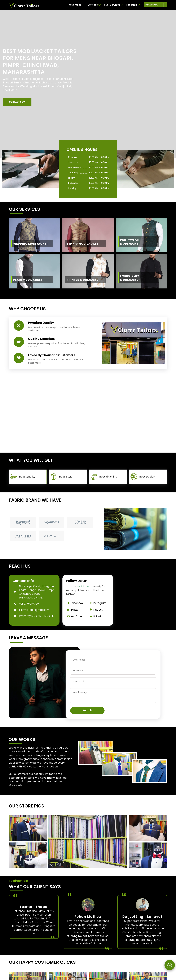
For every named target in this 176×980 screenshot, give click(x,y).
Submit (87, 710)
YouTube (74, 617)
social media (85, 587)
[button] (17, 102)
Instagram (97, 603)
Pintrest (96, 610)
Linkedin (96, 617)
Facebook (75, 603)
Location (133, 5)
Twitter (73, 610)
